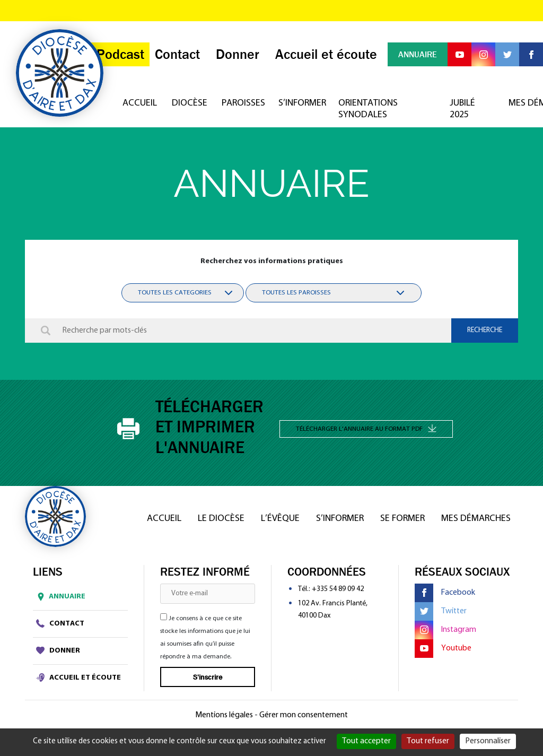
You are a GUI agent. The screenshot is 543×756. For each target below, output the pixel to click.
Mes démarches (476, 519)
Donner (58, 650)
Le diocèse (221, 519)
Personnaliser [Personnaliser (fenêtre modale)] (488, 741)
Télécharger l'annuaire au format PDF (366, 428)
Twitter (441, 611)
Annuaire (59, 597)
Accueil (137, 103)
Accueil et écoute (78, 677)
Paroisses (239, 103)
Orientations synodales (368, 109)
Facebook (445, 593)
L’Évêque (280, 519)
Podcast (120, 54)
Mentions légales (224, 715)
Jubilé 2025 (462, 109)
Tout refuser (428, 741)
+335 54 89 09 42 (338, 589)
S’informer (298, 103)
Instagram (445, 630)
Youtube (443, 649)
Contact (60, 623)
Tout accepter (366, 741)
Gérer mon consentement (304, 715)
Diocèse (186, 103)
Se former (402, 519)
